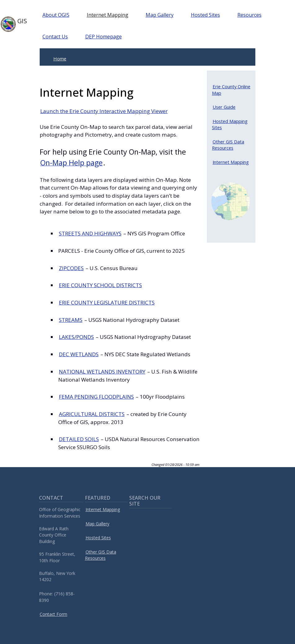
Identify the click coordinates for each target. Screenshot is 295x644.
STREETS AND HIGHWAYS (90, 233)
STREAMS (71, 320)
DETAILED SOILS (79, 439)
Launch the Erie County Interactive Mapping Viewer (104, 111)
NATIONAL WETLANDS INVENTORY (102, 372)
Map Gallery (160, 15)
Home (60, 59)
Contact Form (53, 614)
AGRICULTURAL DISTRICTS (92, 414)
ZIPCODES (71, 268)
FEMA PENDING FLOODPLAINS (96, 397)
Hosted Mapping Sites (230, 124)
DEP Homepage (103, 37)
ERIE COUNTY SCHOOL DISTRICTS (100, 285)
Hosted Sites (205, 15)
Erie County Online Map (231, 90)
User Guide (224, 107)
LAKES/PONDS (76, 337)
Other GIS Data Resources (228, 145)
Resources (249, 15)
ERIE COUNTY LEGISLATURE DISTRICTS (107, 302)
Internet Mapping (108, 15)
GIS (12, 24)
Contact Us (55, 37)
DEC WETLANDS (79, 354)
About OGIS (56, 15)
